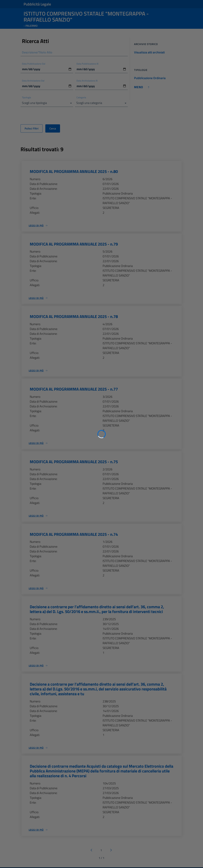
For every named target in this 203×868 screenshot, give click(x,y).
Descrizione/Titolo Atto (37, 52)
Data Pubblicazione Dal (34, 64)
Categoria (81, 98)
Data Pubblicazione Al (87, 64)
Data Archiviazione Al (87, 81)
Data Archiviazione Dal (33, 81)
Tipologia (27, 98)
